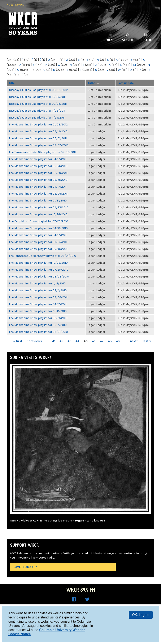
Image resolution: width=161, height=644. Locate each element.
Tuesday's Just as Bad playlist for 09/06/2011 (38, 104)
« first (18, 341)
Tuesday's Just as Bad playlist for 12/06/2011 (37, 97)
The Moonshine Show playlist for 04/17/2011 (38, 159)
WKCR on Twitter (87, 599)
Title (12, 83)
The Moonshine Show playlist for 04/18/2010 (38, 228)
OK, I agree (141, 615)
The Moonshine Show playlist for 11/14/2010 (37, 283)
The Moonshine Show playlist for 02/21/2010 (38, 318)
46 (94, 341)
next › (134, 341)
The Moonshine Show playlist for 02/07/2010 (39, 145)
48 (110, 341)
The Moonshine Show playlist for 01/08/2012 (38, 124)
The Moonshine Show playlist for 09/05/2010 (39, 242)
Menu (111, 40)
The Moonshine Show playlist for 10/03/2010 (38, 263)
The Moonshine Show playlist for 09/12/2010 (38, 131)
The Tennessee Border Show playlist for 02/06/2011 (42, 152)
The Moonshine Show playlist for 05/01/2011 (38, 138)
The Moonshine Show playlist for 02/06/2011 (38, 297)
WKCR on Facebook (74, 599)
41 (54, 341)
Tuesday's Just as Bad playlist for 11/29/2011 (37, 117)
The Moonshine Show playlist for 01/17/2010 (38, 325)
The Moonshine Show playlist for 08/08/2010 (39, 276)
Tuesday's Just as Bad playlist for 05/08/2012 (38, 90)
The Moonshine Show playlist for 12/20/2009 (39, 249)
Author (93, 83)
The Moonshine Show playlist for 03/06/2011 (38, 194)
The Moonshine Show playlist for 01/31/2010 (38, 200)
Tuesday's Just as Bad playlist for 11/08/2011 (37, 111)
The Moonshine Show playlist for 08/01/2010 (38, 332)
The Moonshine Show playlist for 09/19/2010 (38, 180)
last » (147, 341)
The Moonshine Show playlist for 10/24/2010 (38, 214)
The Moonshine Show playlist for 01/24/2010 (38, 166)
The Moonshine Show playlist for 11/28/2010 (38, 311)
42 (61, 341)
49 (118, 341)
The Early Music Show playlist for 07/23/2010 (38, 221)
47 (102, 341)
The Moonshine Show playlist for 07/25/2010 (39, 270)
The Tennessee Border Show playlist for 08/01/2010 (42, 256)
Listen (146, 40)
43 (69, 341)
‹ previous (34, 341)
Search (128, 40)
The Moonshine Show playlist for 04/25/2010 (39, 207)
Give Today (24, 567)
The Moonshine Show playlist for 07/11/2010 (38, 290)
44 (77, 341)
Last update (126, 83)
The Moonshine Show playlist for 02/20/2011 (38, 173)
